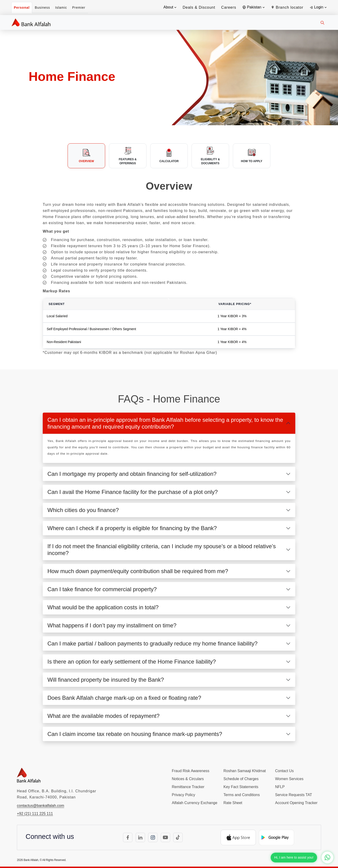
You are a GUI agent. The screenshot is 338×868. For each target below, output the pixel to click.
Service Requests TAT (294, 795)
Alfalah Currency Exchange (195, 803)
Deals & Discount (199, 7)
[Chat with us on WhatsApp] (328, 858)
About (170, 7)
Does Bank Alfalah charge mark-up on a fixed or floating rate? (124, 698)
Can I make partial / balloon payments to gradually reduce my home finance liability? (152, 643)
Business (42, 8)
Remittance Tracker (188, 787)
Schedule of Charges (241, 779)
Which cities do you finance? (83, 510)
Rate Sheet (233, 803)
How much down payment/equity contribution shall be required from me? (138, 571)
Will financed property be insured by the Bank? (106, 680)
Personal (22, 8)
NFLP (280, 787)
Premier (79, 8)
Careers (229, 7)
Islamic (61, 8)
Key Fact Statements (241, 787)
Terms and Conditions (242, 795)
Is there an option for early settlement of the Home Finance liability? (132, 662)
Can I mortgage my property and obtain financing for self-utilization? (132, 474)
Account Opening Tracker (296, 803)
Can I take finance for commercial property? (102, 589)
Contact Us (284, 771)
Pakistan (253, 7)
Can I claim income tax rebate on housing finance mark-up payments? (135, 734)
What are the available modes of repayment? (104, 716)
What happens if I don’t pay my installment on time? (112, 625)
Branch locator (287, 7)
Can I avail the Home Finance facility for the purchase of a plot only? (133, 492)
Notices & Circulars (188, 779)
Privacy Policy (184, 795)
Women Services (289, 779)
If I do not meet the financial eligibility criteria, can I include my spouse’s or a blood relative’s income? (162, 550)
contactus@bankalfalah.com (40, 806)
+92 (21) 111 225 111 (35, 814)
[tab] (86, 156)
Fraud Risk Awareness (191, 771)
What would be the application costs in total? (103, 607)
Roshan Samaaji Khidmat (245, 771)
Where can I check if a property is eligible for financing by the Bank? (132, 528)
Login (318, 7)
